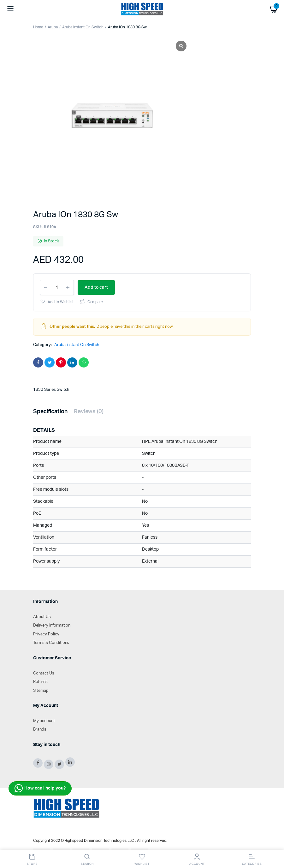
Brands (40, 729)
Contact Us (44, 673)
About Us (42, 617)
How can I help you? (40, 788)
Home (38, 27)
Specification (50, 412)
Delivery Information (52, 625)
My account (44, 721)
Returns (40, 682)
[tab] (50, 412)
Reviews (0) (89, 412)
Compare (95, 302)
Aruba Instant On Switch (83, 27)
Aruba (53, 27)
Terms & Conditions (51, 643)
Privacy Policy (46, 634)
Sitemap (41, 691)
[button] (57, 301)
